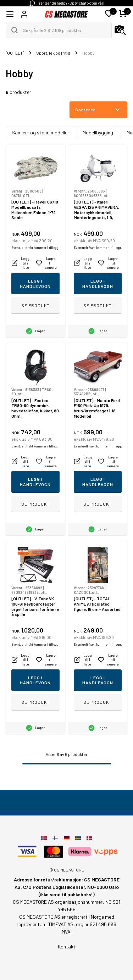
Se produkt (35, 305)
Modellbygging (98, 132)
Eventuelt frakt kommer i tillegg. (35, 248)
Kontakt (67, 946)
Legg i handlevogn (35, 283)
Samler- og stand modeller (40, 132)
